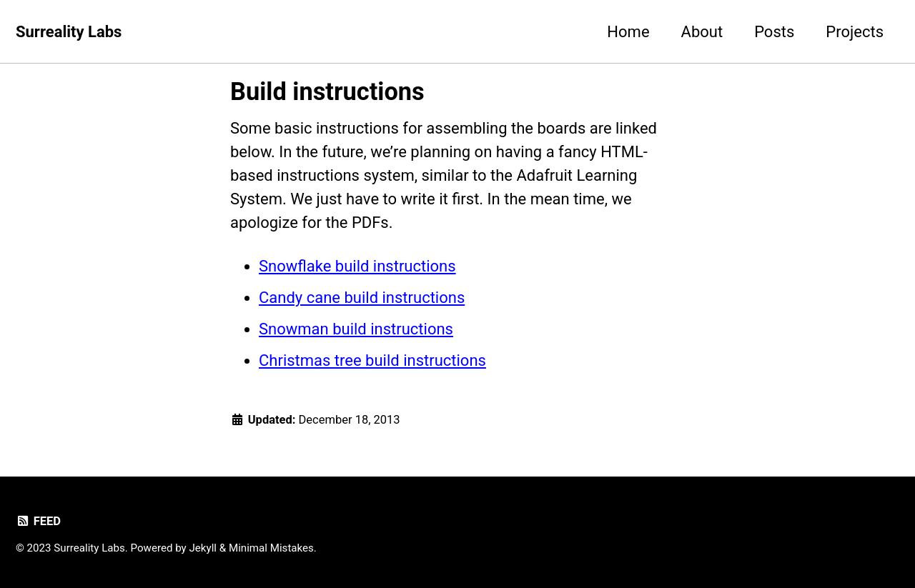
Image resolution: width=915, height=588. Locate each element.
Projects (855, 32)
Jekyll (203, 548)
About (702, 32)
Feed (38, 521)
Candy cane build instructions (362, 298)
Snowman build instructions (356, 329)
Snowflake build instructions (357, 266)
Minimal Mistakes (271, 548)
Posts (774, 32)
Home (628, 32)
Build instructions (327, 91)
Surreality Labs (69, 32)
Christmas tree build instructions (372, 360)
